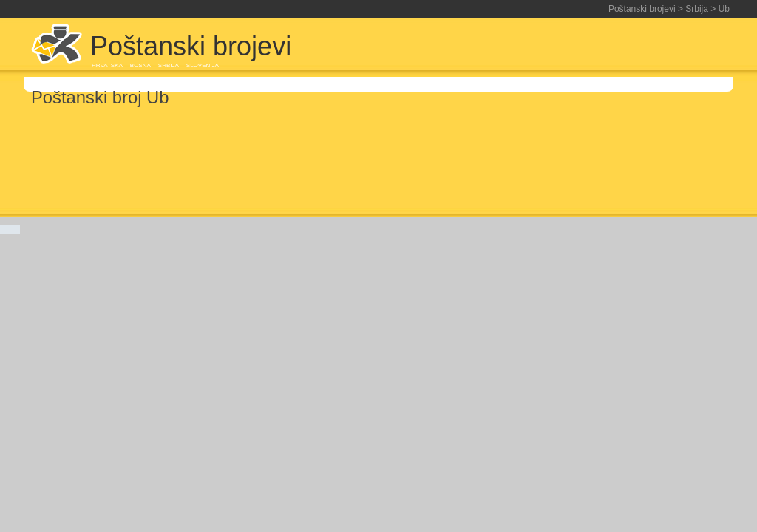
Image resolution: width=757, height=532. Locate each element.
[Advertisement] (559, 46)
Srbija (697, 9)
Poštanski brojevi (642, 9)
